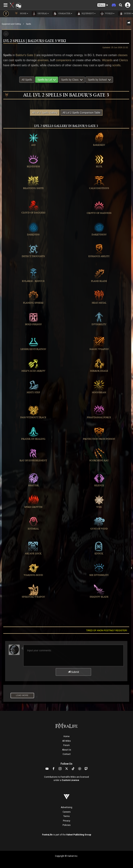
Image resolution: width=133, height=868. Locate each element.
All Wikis (66, 741)
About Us (67, 750)
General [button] (40, 14)
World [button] (107, 14)
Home (66, 736)
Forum (66, 745)
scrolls (116, 65)
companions (64, 60)
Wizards (107, 60)
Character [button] (62, 14)
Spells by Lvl (47, 80)
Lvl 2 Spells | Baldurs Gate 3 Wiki (35, 41)
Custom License (70, 780)
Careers (67, 812)
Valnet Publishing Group (79, 835)
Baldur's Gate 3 (26, 55)
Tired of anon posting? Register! (107, 630)
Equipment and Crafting (11, 24)
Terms (66, 816)
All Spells (27, 80)
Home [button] (21, 14)
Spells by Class (72, 80)
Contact (67, 754)
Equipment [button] (86, 14)
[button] (103, 5)
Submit (73, 672)
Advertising (66, 807)
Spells (28, 24)
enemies (43, 60)
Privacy (67, 821)
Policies (67, 825)
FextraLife (47, 835)
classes (123, 55)
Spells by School (99, 80)
